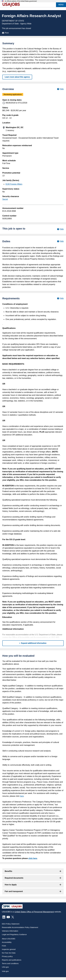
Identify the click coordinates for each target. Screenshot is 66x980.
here (22, 796)
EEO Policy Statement (11, 924)
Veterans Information (10, 931)
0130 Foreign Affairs (14, 184)
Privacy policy (7, 956)
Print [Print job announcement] (5, 33)
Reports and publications (12, 960)
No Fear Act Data (9, 953)
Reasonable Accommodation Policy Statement (20, 927)
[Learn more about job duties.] (60, 241)
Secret (5, 199)
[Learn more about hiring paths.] (60, 229)
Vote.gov (5, 971)
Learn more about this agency (17, 77)
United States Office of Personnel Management (34, 912)
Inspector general (9, 949)
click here (33, 858)
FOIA (4, 946)
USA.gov (5, 967)
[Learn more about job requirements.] (60, 298)
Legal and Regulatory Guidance (14, 934)
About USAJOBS (9, 939)
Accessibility (7, 942)
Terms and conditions (10, 963)
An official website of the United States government (21, 1)
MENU (61, 5)
